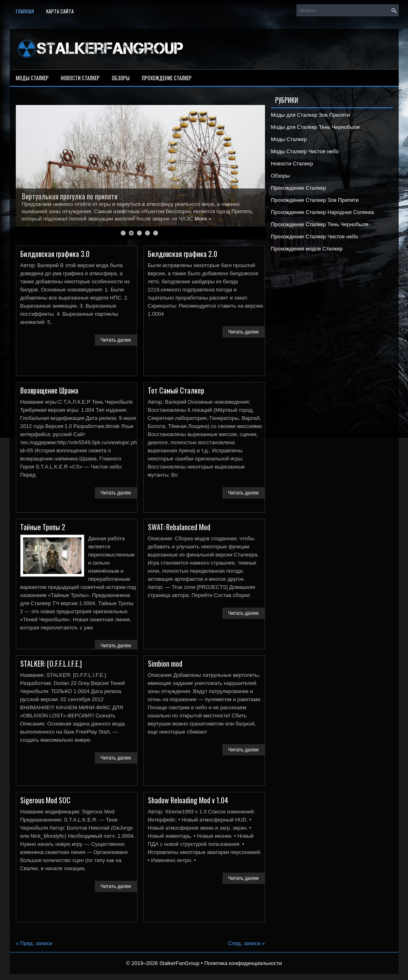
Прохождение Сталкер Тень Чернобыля (320, 224)
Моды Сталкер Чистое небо (305, 151)
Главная (25, 11)
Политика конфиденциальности (243, 963)
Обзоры (121, 78)
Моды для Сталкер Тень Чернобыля (315, 127)
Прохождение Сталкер (167, 78)
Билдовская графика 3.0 (55, 254)
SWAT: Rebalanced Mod (179, 527)
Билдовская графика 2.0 (183, 254)
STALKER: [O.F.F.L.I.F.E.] (51, 663)
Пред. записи (34, 943)
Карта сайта (60, 11)
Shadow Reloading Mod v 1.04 (188, 800)
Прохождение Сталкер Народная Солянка (323, 212)
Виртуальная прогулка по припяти (70, 196)
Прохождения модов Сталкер (307, 249)
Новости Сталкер (80, 78)
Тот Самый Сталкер (176, 390)
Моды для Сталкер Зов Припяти (311, 115)
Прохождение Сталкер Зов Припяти (315, 200)
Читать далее (116, 340)
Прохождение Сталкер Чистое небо (315, 236)
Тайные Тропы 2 (43, 527)
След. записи (247, 943)
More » (203, 219)
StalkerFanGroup (179, 963)
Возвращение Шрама (49, 390)
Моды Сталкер (32, 78)
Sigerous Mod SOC (45, 800)
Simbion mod (165, 663)
